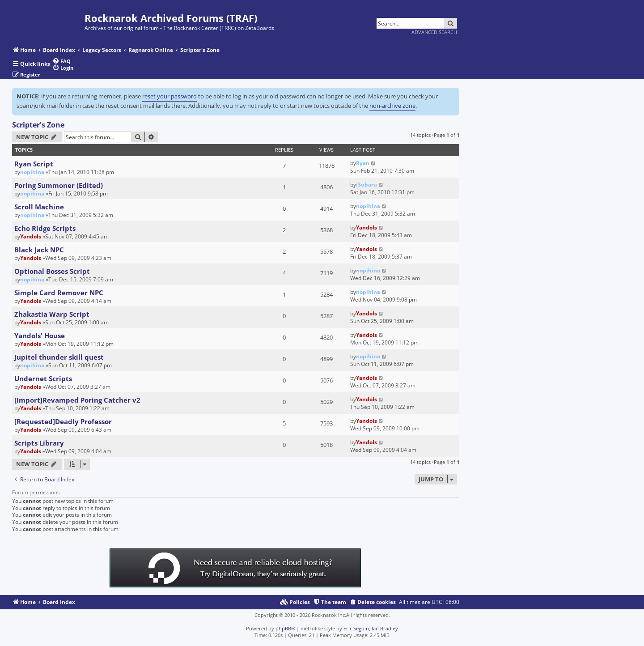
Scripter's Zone (38, 125)
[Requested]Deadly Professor (63, 421)
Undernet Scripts (43, 378)
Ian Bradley (385, 628)
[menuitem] (61, 61)
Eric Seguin (356, 628)
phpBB (283, 628)
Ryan (363, 163)
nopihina (32, 172)
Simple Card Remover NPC (59, 293)
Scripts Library (39, 443)
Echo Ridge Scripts (45, 228)
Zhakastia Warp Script (52, 314)
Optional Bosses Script (52, 271)
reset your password (169, 96)
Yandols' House (40, 336)
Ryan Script (34, 164)
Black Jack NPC (39, 250)
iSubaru (366, 185)
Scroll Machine (39, 207)
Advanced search (434, 32)
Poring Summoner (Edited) (59, 185)
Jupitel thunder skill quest (59, 357)
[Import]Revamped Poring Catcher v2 (77, 400)
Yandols (31, 236)
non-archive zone (392, 106)
